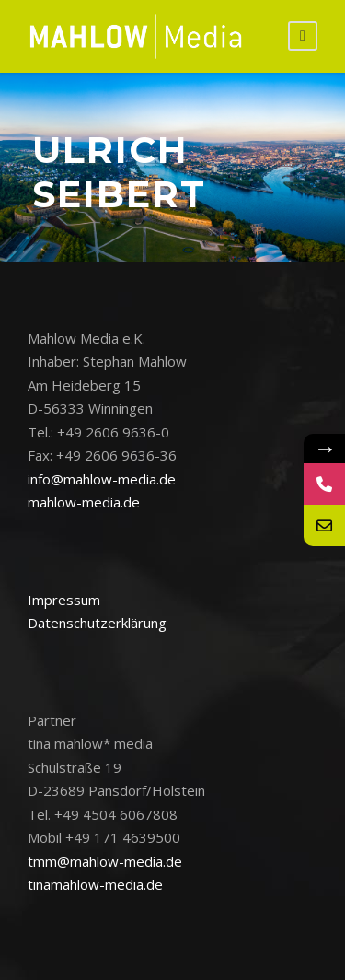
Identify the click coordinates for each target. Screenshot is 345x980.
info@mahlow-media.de (102, 479)
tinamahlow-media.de (95, 884)
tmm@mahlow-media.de (105, 861)
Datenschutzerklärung (97, 623)
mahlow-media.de (84, 502)
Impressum (64, 600)
